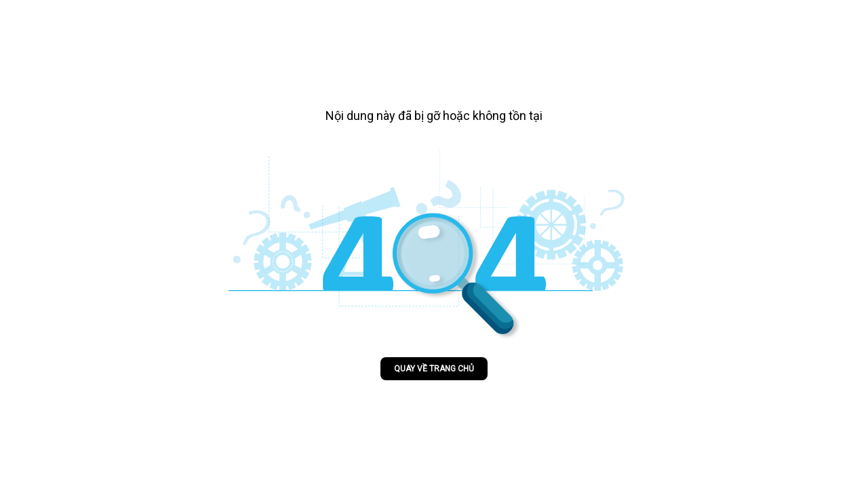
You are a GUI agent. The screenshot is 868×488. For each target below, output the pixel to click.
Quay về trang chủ (434, 369)
